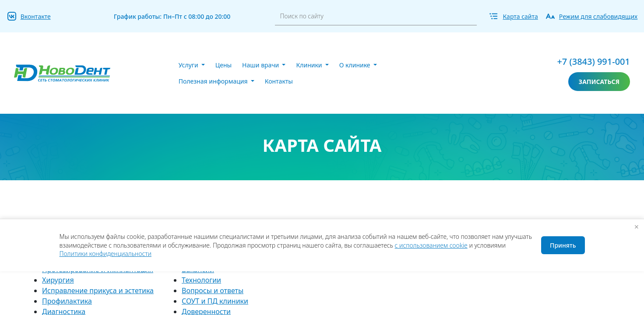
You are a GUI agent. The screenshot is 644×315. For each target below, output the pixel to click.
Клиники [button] (310, 65)
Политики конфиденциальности (106, 254)
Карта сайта (520, 16)
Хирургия (58, 280)
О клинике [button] (355, 65)
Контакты (279, 81)
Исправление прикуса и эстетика (98, 290)
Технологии (201, 280)
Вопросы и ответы (213, 290)
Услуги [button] (189, 65)
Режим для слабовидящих (598, 16)
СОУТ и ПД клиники (215, 301)
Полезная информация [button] (214, 81)
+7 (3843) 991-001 (593, 61)
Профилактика (67, 301)
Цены (223, 65)
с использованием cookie (431, 245)
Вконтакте (36, 16)
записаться (599, 82)
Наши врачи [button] (261, 65)
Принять (563, 245)
